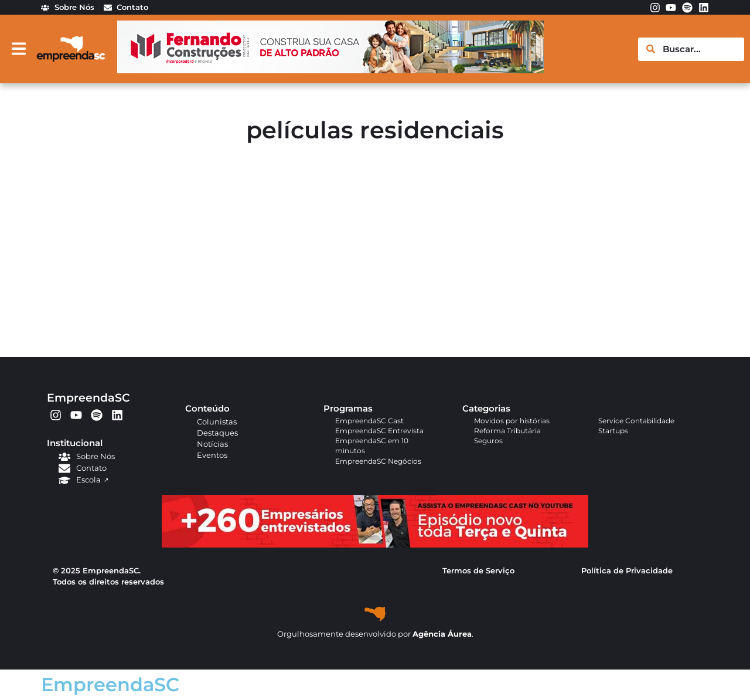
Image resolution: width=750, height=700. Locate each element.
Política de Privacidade (627, 571)
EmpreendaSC (88, 397)
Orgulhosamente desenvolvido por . (375, 634)
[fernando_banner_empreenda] (330, 70)
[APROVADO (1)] (375, 545)
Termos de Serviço (478, 571)
